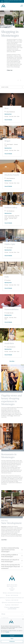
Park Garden (9, 248)
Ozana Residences (10, 347)
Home (2, 10)
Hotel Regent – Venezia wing (11, 145)
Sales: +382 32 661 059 (12, 595)
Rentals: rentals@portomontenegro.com (12, 603)
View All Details (8, 120)
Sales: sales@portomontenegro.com (12, 593)
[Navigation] (21, 6)
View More (12, 361)
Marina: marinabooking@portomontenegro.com (12, 598)
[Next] (21, 80)
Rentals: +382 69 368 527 (12, 605)
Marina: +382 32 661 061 (12, 600)
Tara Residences (9, 211)
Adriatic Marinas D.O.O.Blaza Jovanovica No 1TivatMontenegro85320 (12, 588)
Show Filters (12, 87)
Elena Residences (10, 112)
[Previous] (18, 80)
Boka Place (4, 526)
